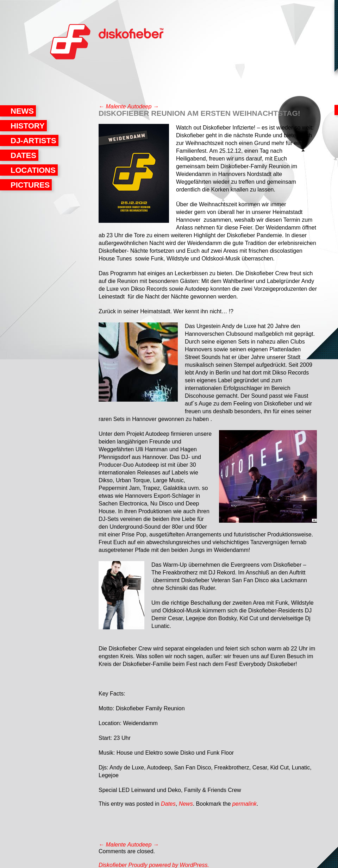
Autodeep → (143, 106)
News (22, 111)
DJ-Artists (33, 141)
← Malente (112, 106)
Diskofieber (70, 44)
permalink (245, 804)
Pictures (30, 185)
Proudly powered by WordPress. (168, 865)
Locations (33, 170)
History (28, 126)
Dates (23, 155)
